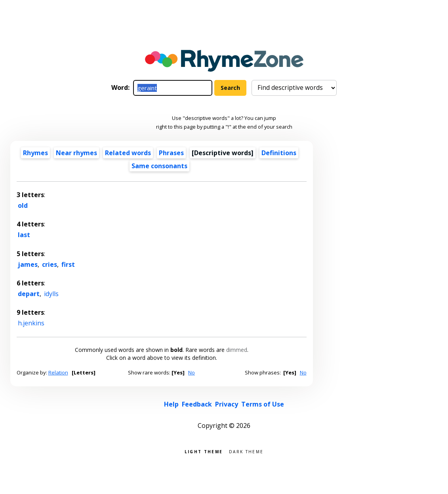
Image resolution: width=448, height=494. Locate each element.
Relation (58, 372)
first (68, 264)
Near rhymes (76, 153)
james (28, 264)
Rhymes (35, 153)
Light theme (204, 451)
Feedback (197, 404)
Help (171, 404)
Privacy (227, 404)
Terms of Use (263, 404)
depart (29, 294)
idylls (51, 294)
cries (50, 264)
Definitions (279, 153)
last (24, 235)
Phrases (171, 153)
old (23, 205)
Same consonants (159, 166)
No (192, 372)
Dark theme (246, 451)
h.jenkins (31, 323)
